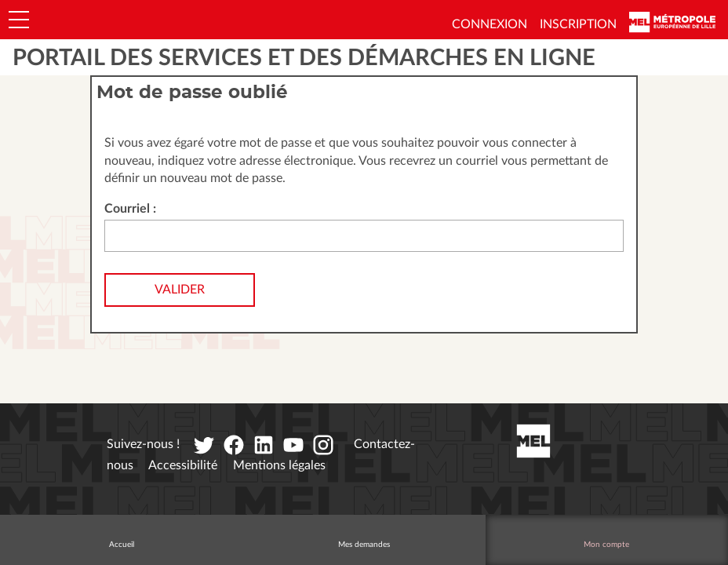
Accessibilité (183, 465)
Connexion (490, 24)
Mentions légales (279, 465)
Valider (180, 290)
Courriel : (130, 209)
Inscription (578, 24)
